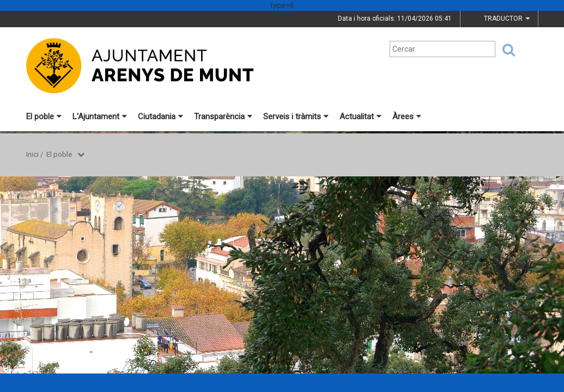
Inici (32, 154)
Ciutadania (160, 117)
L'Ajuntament (100, 117)
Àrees (407, 117)
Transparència (223, 117)
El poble (44, 117)
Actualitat (360, 117)
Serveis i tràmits (296, 117)
